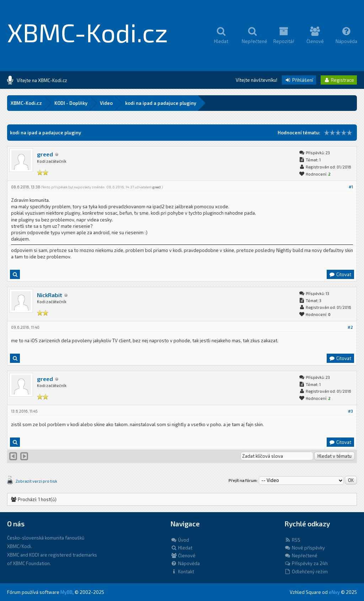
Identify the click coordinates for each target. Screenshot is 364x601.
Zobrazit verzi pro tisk (36, 481)
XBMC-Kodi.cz (88, 32)
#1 (351, 187)
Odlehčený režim (306, 572)
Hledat (181, 548)
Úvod (180, 540)
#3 (350, 411)
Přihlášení (299, 80)
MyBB (66, 592)
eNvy (334, 592)
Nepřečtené (301, 556)
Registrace (339, 80)
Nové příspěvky (305, 548)
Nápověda (185, 563)
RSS (292, 540)
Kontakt (182, 572)
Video (106, 103)
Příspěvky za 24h (306, 563)
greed (45, 154)
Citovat (340, 274)
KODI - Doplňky (71, 103)
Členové (183, 556)
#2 (350, 327)
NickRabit (50, 295)
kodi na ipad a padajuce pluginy (161, 103)
